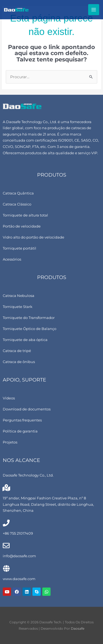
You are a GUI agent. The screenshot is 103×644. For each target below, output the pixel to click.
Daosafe (78, 629)
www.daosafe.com (19, 579)
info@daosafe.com (19, 556)
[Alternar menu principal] (94, 10)
